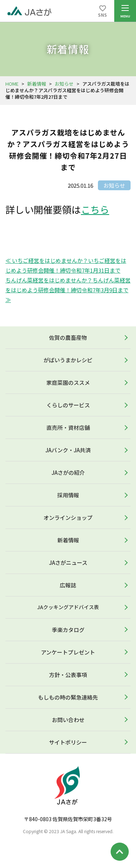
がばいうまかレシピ (68, 360)
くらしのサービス (68, 405)
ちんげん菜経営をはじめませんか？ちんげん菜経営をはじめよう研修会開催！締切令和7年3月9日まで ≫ (68, 290)
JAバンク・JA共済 (68, 450)
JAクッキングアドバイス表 (68, 607)
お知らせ (64, 84)
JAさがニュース (68, 563)
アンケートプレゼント (68, 652)
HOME (12, 84)
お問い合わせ (68, 720)
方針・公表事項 (68, 675)
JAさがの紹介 (68, 472)
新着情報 (37, 84)
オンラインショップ (68, 517)
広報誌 (68, 585)
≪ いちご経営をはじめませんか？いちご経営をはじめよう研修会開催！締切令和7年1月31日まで (66, 265)
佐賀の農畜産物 (68, 337)
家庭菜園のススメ (68, 382)
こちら (95, 209)
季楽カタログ (68, 630)
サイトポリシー (68, 742)
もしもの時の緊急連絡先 (68, 697)
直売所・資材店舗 (68, 427)
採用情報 (68, 495)
